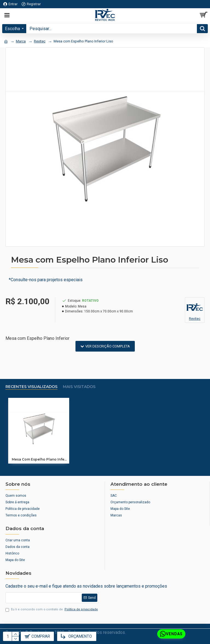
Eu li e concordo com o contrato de (52, 610)
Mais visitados (79, 387)
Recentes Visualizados (31, 387)
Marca (21, 41)
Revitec (40, 41)
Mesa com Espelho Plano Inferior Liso (40, 459)
